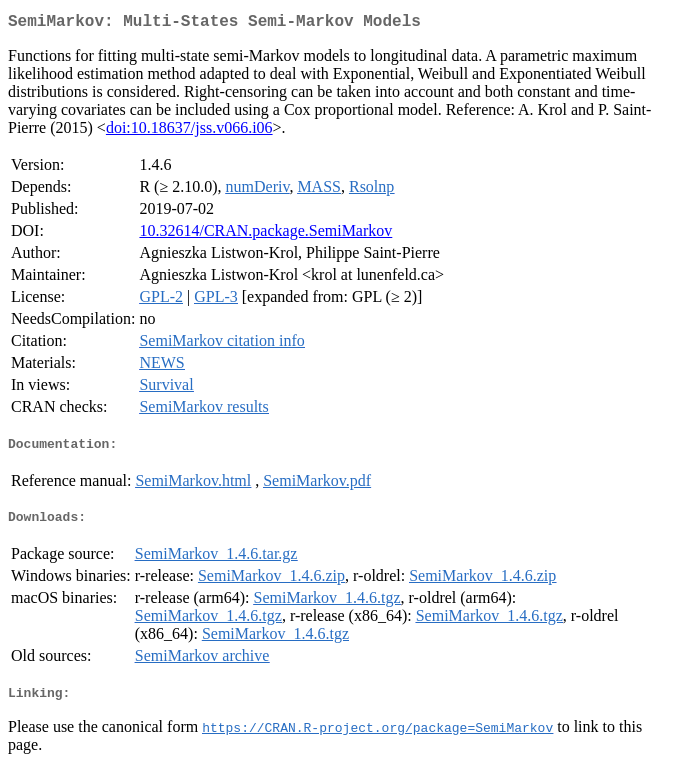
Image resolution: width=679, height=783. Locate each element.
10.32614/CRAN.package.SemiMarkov (265, 234)
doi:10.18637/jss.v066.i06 (189, 131)
